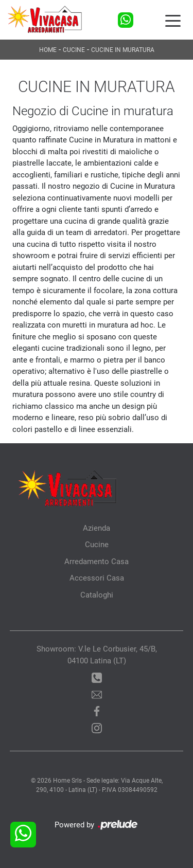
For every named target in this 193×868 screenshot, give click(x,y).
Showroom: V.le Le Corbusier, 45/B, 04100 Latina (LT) (97, 655)
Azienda (97, 528)
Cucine (74, 50)
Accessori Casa (97, 578)
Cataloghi (97, 595)
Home (48, 50)
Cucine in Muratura (123, 50)
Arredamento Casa (97, 562)
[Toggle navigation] (173, 20)
